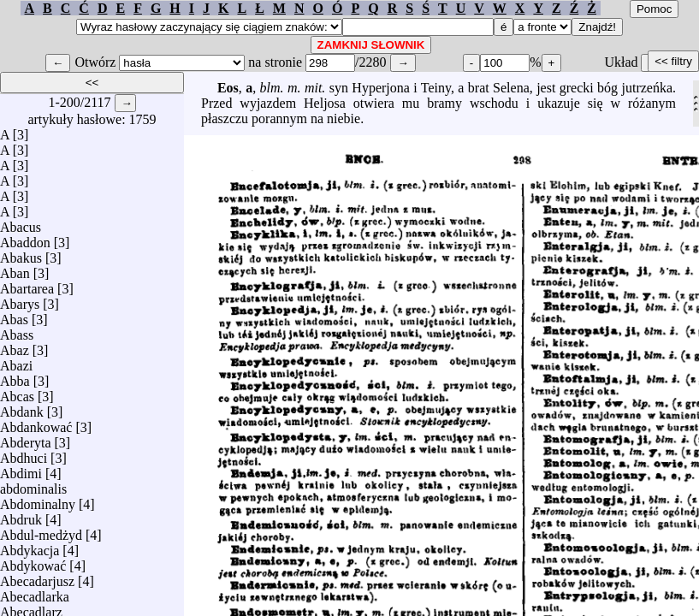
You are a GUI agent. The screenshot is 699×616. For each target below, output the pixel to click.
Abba (15, 377)
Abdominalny (38, 500)
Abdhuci (24, 454)
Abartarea (27, 284)
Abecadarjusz (37, 577)
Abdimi (21, 469)
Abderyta (26, 438)
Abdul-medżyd (41, 531)
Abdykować (33, 562)
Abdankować (36, 423)
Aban (15, 269)
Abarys (20, 300)
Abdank (22, 408)
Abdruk (21, 515)
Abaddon (25, 238)
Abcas (17, 392)
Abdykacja (30, 546)
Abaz (15, 346)
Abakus (21, 254)
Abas (14, 315)
